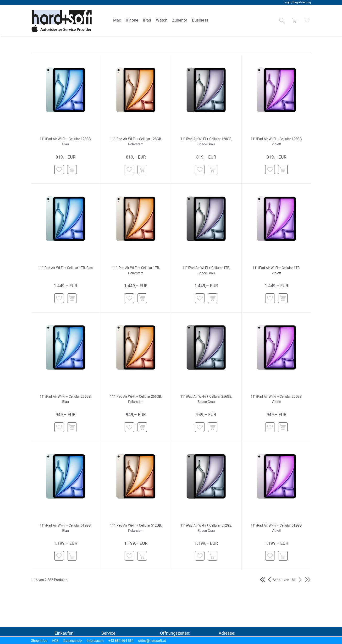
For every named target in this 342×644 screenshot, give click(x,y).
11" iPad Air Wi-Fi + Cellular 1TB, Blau (66, 268)
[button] (282, 21)
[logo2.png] (62, 21)
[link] (117, 20)
